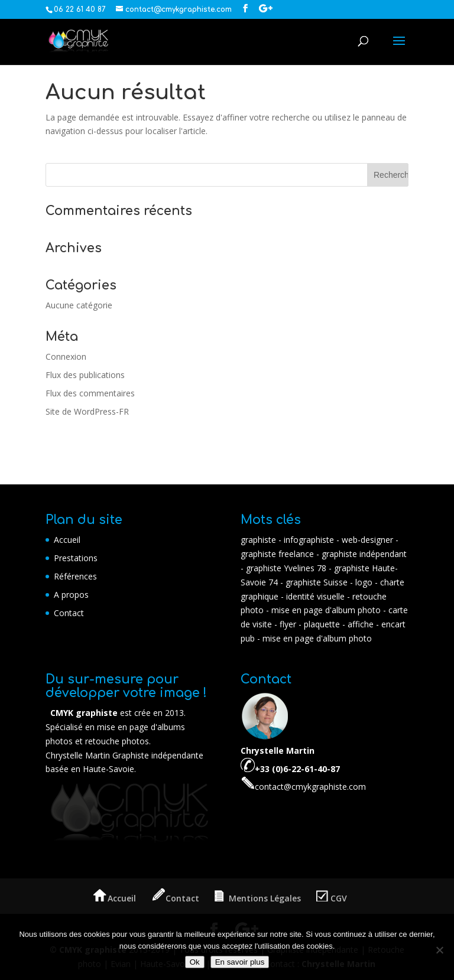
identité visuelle (315, 596)
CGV (332, 898)
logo (364, 582)
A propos (71, 595)
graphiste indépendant (364, 554)
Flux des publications (85, 375)
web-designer (367, 540)
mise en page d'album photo (326, 610)
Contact (69, 613)
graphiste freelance (277, 554)
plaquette (322, 624)
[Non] (439, 950)
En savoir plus (240, 962)
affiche (361, 624)
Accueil (67, 540)
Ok (195, 962)
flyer (288, 624)
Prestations (76, 558)
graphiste (258, 540)
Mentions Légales (258, 898)
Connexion (66, 356)
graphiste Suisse (318, 582)
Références (75, 576)
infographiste (309, 540)
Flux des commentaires (90, 393)
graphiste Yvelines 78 (287, 568)
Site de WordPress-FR (87, 411)
